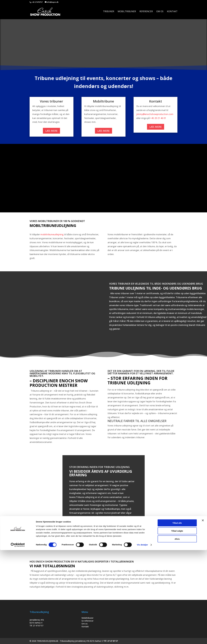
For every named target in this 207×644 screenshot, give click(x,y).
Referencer (146, 12)
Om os (160, 12)
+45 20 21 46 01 (158, 118)
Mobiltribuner (127, 12)
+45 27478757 (37, 2)
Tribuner (109, 12)
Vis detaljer (142, 639)
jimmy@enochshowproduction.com (155, 114)
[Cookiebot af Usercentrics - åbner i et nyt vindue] (18, 639)
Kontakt (172, 12)
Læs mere (51, 131)
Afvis (177, 633)
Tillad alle (177, 617)
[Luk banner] (203, 614)
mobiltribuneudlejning (52, 234)
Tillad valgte (177, 625)
